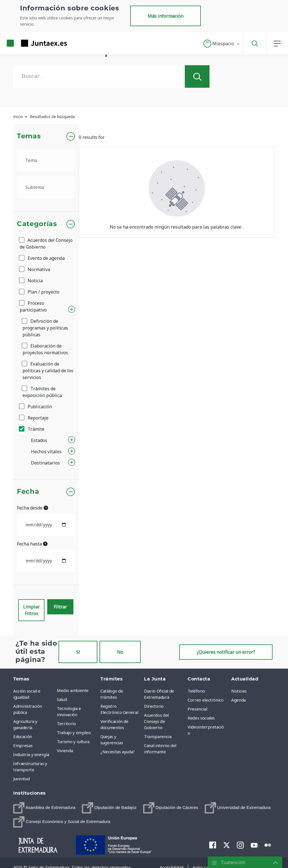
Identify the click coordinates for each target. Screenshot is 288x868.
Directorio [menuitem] (154, 706)
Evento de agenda (42, 258)
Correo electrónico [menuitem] (206, 700)
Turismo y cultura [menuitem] (73, 741)
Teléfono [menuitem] (196, 691)
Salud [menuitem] (62, 699)
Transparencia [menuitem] (158, 736)
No (120, 652)
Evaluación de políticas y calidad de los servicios (48, 371)
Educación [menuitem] (23, 736)
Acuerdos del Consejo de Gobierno (46, 244)
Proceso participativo (33, 306)
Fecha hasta (32, 544)
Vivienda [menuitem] (65, 750)
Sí (78, 652)
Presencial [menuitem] (197, 709)
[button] (222, 44)
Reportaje (34, 418)
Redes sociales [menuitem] (201, 718)
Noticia (31, 281)
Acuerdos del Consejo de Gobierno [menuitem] (156, 721)
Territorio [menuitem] (66, 723)
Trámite (32, 429)
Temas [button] (29, 136)
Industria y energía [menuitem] (31, 754)
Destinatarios (45, 463)
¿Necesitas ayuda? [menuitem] (118, 752)
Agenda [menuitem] (238, 700)
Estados (39, 440)
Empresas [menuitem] (23, 745)
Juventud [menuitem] (21, 779)
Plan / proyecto (40, 292)
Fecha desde (32, 508)
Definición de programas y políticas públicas (45, 328)
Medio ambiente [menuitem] (73, 690)
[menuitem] (44, 808)
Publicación (36, 407)
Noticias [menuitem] (239, 691)
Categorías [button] (37, 224)
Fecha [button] (28, 492)
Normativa (35, 269)
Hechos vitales (46, 452)
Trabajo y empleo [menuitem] (74, 732)
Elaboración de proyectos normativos (45, 349)
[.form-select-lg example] (46, 160)
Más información (166, 16)
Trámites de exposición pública (42, 392)
